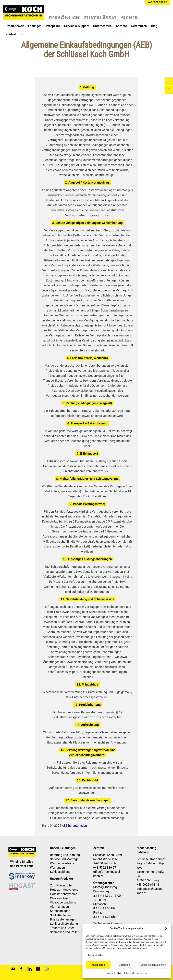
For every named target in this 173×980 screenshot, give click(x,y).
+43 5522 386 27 (157, 2)
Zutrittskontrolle (61, 885)
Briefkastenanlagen (63, 919)
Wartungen (57, 867)
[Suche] (22, 34)
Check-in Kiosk (60, 898)
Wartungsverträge (62, 863)
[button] (166, 929)
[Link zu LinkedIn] (30, 969)
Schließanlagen (60, 915)
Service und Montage (64, 859)
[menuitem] (15, 26)
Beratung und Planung (65, 855)
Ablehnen (124, 965)
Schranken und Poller (64, 932)
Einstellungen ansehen (153, 965)
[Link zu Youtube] (38, 969)
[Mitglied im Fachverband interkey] (22, 876)
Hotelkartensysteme (64, 894)
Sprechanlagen (60, 911)
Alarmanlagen (59, 907)
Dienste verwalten (96, 955)
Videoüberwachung (63, 902)
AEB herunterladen (74, 826)
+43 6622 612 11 (148, 885)
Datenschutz (129, 973)
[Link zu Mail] (13, 969)
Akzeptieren (98, 965)
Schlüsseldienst (61, 872)
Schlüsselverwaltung (64, 924)
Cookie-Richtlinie (114, 973)
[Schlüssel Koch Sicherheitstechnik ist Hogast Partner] (22, 887)
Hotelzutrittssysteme (64, 890)
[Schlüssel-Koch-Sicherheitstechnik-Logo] (24, 13)
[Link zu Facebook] (21, 969)
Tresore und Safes (62, 928)
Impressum (142, 973)
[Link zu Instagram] (46, 969)
